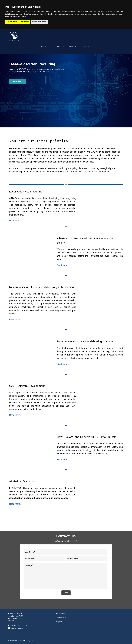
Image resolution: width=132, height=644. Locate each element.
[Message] (65, 576)
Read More (17, 81)
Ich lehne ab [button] (25, 22)
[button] (19, 628)
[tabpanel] (66, 151)
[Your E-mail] (44, 559)
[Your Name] (65, 552)
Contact (88, 46)
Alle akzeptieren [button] (12, 22)
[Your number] (87, 559)
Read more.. (15, 221)
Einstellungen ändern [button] (39, 22)
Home (44, 46)
